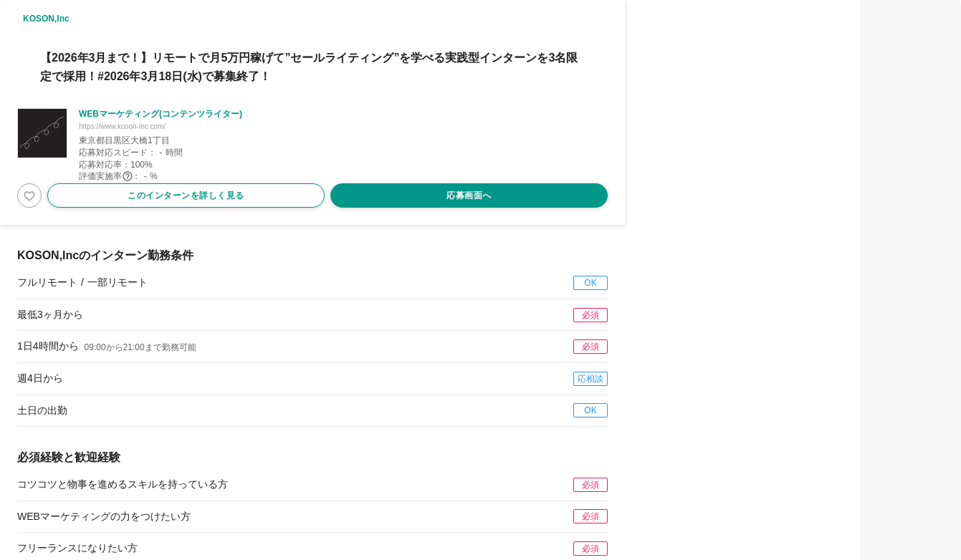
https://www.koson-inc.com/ (122, 126)
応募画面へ (469, 195)
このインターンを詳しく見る (186, 195)
